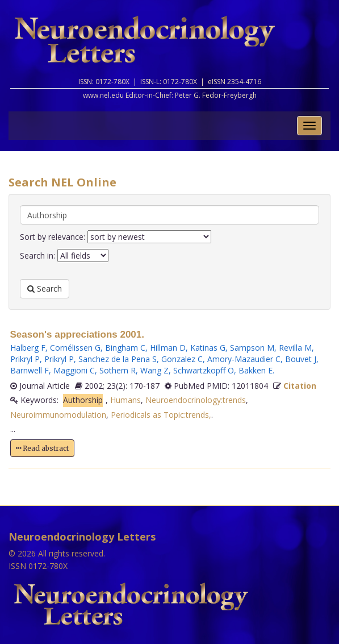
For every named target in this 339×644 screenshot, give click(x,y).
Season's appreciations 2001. (78, 335)
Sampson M (252, 348)
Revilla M (295, 348)
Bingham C (125, 348)
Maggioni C (74, 370)
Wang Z (154, 370)
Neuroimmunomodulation (58, 415)
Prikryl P (25, 359)
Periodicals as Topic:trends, (161, 415)
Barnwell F (30, 370)
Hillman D (168, 348)
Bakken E (256, 370)
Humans (125, 400)
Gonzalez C (182, 359)
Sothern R (118, 370)
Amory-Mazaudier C (244, 359)
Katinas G (208, 348)
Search (45, 288)
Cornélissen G (75, 348)
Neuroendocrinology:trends (196, 400)
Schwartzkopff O (204, 370)
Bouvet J (301, 359)
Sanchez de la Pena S (118, 359)
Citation (300, 386)
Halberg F (28, 348)
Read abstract (42, 448)
